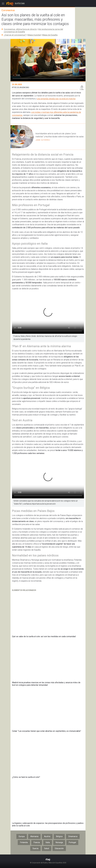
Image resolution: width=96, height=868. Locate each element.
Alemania (34, 836)
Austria (47, 836)
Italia (48, 842)
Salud (47, 848)
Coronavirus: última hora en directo (20, 29)
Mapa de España (50, 35)
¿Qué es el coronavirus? (15, 35)
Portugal (72, 842)
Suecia (35, 848)
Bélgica (59, 836)
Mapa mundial (34, 35)
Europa (22, 836)
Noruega (59, 842)
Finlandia (24, 842)
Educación (59, 848)
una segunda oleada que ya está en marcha (56, 99)
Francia (37, 842)
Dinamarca (73, 836)
